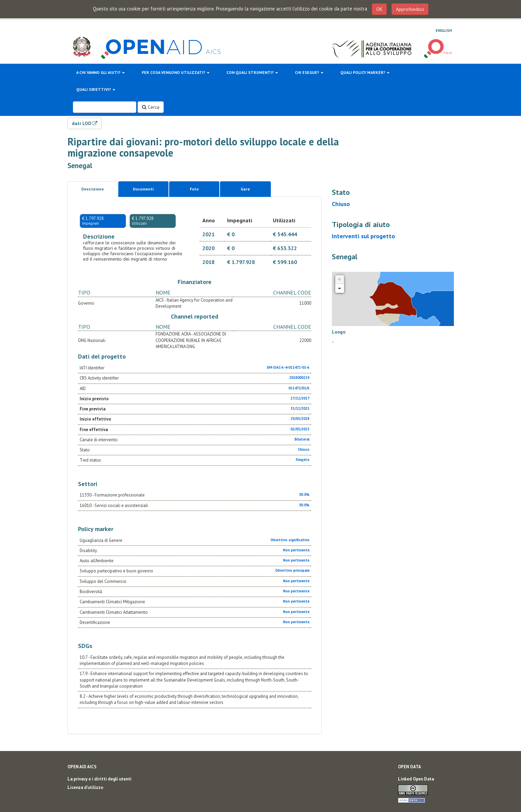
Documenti (143, 189)
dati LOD (85, 123)
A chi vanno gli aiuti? (101, 72)
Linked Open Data (416, 779)
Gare (245, 189)
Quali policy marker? (365, 72)
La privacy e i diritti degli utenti (99, 779)
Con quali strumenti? (252, 72)
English (444, 30)
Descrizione (93, 189)
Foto (194, 189)
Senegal (80, 166)
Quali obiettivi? (96, 89)
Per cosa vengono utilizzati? (176, 72)
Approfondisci (410, 9)
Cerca (151, 107)
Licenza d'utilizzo (85, 787)
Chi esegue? (309, 72)
